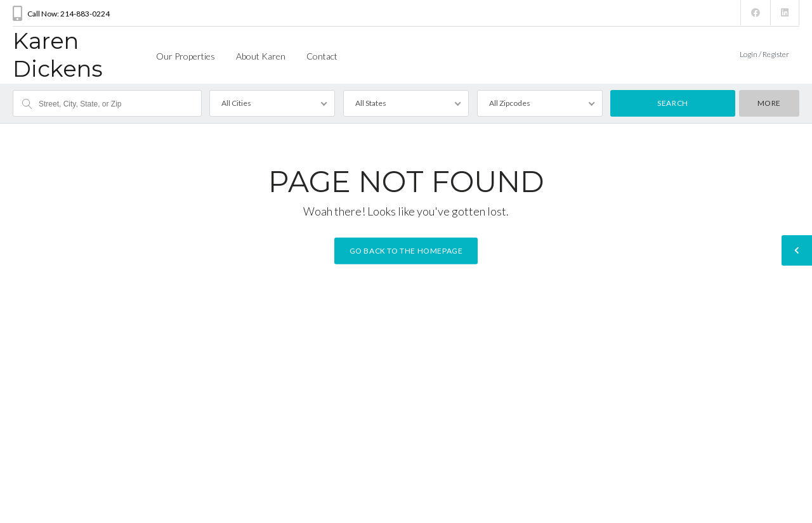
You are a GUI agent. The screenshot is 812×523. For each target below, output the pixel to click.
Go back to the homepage (406, 251)
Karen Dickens (58, 55)
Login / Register (764, 54)
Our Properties (186, 56)
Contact (322, 56)
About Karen (261, 56)
